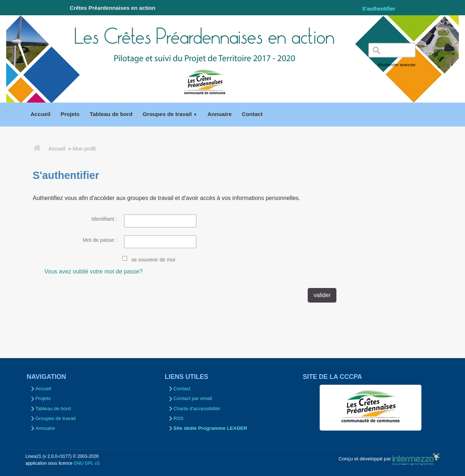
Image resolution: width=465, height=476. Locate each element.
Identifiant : (104, 219)
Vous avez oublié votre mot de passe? (93, 271)
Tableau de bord (53, 409)
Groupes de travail (55, 418)
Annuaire (45, 428)
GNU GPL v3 (87, 463)
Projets (43, 398)
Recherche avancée (397, 65)
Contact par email (193, 398)
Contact (182, 389)
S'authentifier (379, 9)
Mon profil (84, 149)
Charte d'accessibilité (197, 409)
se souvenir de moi (153, 260)
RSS (178, 418)
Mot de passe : (100, 240)
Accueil (57, 149)
